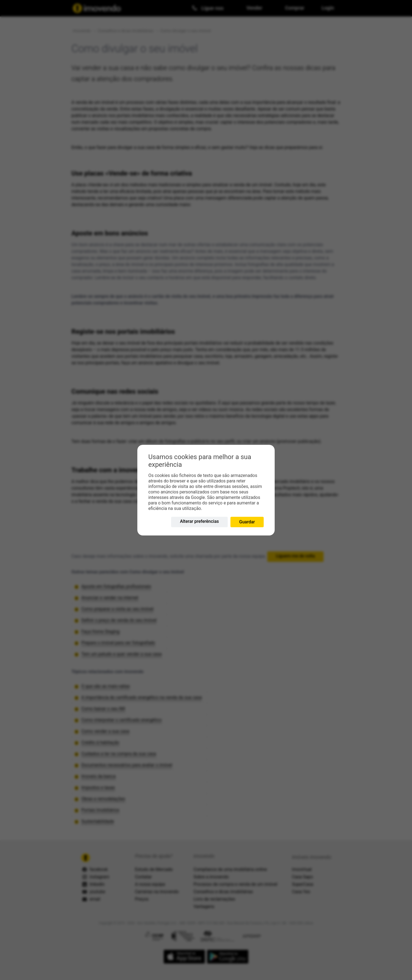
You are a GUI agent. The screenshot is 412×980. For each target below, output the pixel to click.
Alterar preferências (199, 521)
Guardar (247, 522)
